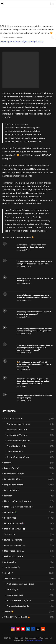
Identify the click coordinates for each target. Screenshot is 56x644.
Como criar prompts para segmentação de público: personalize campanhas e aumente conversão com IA (35, 348)
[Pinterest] (18, 629)
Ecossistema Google (29, 474)
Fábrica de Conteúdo (30, 430)
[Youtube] (23, 629)
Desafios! (29, 463)
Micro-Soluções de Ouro (30, 441)
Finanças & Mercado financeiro (29, 507)
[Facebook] (33, 629)
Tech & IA (29, 573)
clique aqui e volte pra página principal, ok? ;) (22, 42)
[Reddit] (43, 629)
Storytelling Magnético (30, 457)
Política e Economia (29, 556)
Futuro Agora (30, 590)
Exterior (29, 496)
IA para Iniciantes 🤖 (29, 523)
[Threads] (38, 629)
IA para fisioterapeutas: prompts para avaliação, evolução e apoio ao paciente (34, 296)
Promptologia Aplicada (30, 606)
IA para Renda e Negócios (30, 601)
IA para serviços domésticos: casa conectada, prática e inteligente (31, 246)
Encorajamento (29, 490)
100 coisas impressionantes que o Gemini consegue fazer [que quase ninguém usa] (35, 330)
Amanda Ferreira (25, 250)
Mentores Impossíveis (29, 545)
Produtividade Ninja (30, 446)
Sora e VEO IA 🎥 (29, 567)
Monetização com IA (29, 551)
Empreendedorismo (29, 485)
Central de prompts (29, 419)
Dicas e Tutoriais (29, 468)
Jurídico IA (29, 534)
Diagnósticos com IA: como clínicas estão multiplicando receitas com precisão (35, 263)
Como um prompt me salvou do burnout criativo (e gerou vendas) (34, 313)
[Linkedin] (28, 629)
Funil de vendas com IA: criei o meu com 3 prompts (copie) (34, 397)
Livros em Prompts (29, 540)
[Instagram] (13, 629)
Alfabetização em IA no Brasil (30, 584)
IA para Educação (30, 595)
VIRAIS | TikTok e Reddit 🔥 (29, 617)
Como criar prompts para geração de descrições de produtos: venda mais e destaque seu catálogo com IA (33, 381)
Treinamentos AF (29, 579)
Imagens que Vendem (30, 435)
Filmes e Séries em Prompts (29, 501)
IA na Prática (29, 518)
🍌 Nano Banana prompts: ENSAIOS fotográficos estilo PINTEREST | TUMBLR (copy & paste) (34, 364)
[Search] (51, 4)
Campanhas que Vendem (30, 424)
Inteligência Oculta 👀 (29, 529)
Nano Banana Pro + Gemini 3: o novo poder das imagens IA (35, 280)
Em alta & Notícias (29, 479)
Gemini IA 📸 (29, 512)
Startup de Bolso (30, 452)
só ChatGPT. (29, 562)
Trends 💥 (29, 612)
